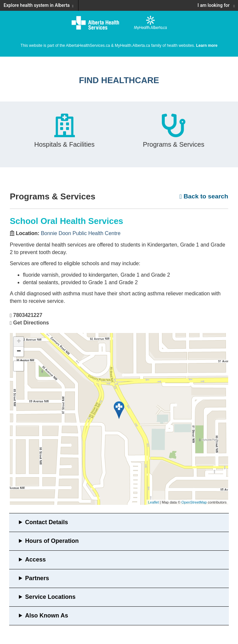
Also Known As (47, 616)
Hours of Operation (52, 541)
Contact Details (47, 522)
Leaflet (153, 502)
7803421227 (28, 315)
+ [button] (19, 342)
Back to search (204, 196)
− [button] (19, 352)
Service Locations (50, 597)
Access (35, 560)
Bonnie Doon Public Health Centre (81, 233)
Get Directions (31, 323)
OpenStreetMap (194, 502)
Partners (37, 578)
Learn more (207, 46)
